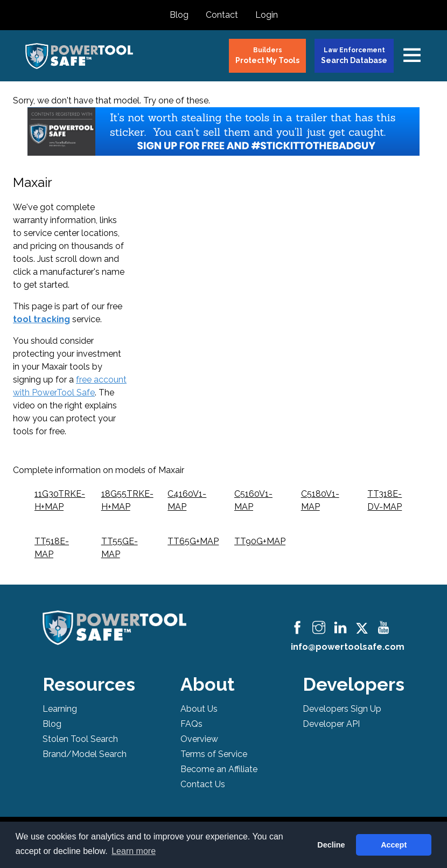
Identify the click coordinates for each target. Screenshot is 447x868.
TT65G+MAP (193, 541)
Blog (179, 15)
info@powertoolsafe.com (348, 647)
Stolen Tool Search (80, 739)
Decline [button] (331, 845)
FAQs (191, 724)
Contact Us (203, 784)
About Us (199, 709)
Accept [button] (394, 845)
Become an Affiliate (219, 769)
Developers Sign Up (342, 709)
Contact (222, 15)
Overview (199, 739)
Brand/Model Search (85, 754)
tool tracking (41, 319)
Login (267, 15)
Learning (60, 709)
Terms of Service (214, 754)
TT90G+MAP (260, 541)
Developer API (331, 724)
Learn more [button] (134, 851)
